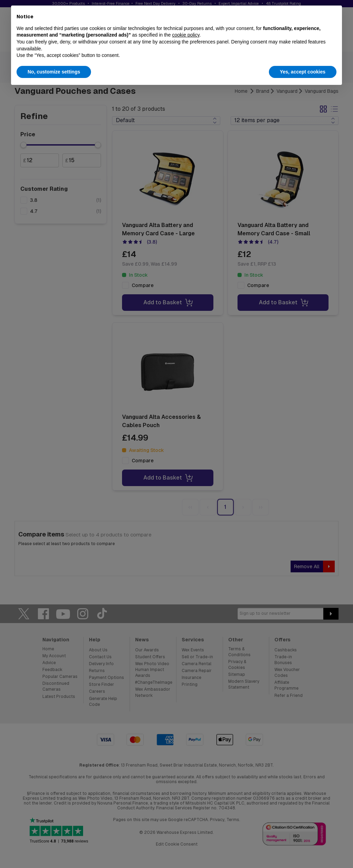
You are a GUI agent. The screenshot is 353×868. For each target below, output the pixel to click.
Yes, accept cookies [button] (303, 72)
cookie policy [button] (186, 35)
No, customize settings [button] (54, 72)
